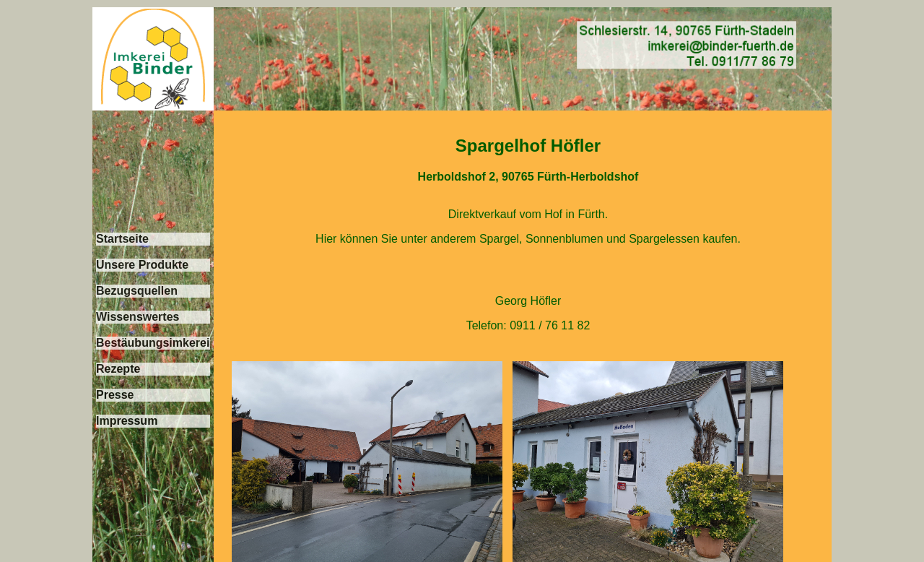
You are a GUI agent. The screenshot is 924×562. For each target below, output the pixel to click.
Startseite (122, 239)
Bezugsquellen (137, 291)
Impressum (127, 421)
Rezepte (118, 369)
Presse (115, 395)
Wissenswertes (138, 317)
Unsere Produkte (142, 265)
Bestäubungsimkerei (153, 343)
